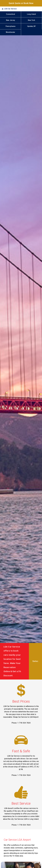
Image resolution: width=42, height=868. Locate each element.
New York (31, 20)
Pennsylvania (10, 26)
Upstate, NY (31, 26)
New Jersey (10, 20)
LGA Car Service (10, 9)
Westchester (10, 32)
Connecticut (10, 14)
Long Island (31, 14)
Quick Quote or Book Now (21, 3)
